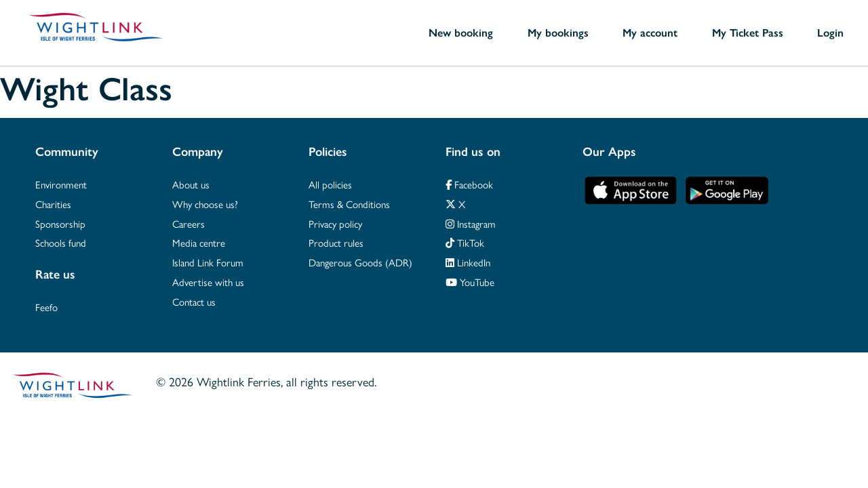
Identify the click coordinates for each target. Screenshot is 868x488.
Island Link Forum (208, 262)
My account (650, 33)
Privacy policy (335, 223)
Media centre (199, 242)
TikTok (465, 242)
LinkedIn (468, 262)
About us (191, 184)
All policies (330, 184)
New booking (461, 33)
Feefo (46, 307)
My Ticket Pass (748, 33)
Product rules (336, 242)
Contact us (194, 301)
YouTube (470, 282)
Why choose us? (205, 204)
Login (830, 33)
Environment (61, 184)
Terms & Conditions (349, 204)
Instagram (471, 223)
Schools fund (61, 242)
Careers (189, 223)
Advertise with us (208, 282)
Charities (53, 204)
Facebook (469, 184)
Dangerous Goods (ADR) (360, 262)
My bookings (558, 33)
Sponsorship (60, 223)
